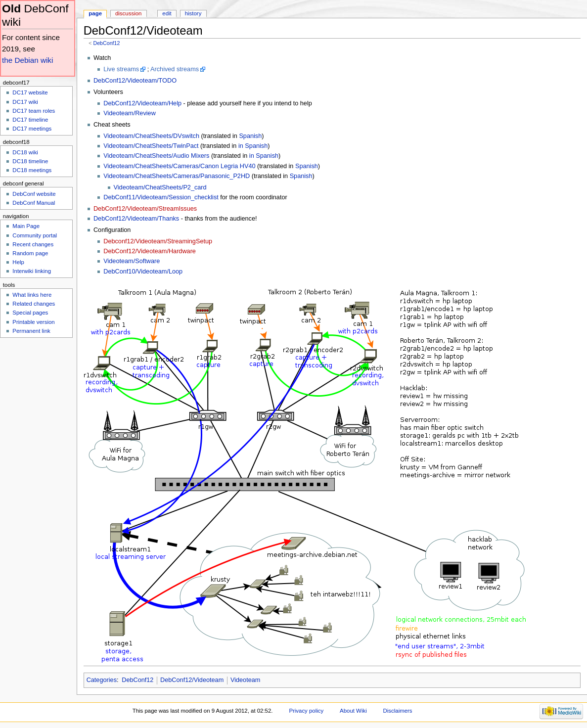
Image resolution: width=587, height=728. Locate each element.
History (193, 13)
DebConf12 (106, 43)
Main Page (26, 226)
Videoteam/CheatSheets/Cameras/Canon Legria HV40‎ (179, 166)
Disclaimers (398, 711)
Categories (102, 680)
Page (95, 13)
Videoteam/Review (130, 113)
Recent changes (33, 244)
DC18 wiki (25, 152)
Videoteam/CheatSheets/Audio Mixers (156, 156)
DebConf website (34, 194)
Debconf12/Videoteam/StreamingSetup (158, 241)
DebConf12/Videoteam (192, 680)
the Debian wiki (27, 60)
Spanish (250, 136)
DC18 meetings (32, 170)
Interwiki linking (32, 271)
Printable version (33, 322)
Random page (30, 253)
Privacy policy (306, 711)
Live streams (121, 69)
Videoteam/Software (132, 261)
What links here (32, 295)
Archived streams (175, 69)
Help (18, 262)
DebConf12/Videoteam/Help (142, 103)
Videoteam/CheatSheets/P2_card (160, 187)
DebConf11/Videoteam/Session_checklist (161, 197)
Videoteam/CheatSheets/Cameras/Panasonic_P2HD (177, 176)
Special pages (30, 313)
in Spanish (253, 146)
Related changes (34, 304)
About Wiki (353, 711)
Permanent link (31, 331)
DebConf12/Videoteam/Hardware (150, 251)
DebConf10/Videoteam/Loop (143, 272)
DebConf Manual (34, 203)
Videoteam (245, 680)
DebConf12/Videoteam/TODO (135, 81)
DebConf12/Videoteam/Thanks (136, 219)
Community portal (35, 235)
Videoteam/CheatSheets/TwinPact (151, 146)
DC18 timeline (30, 161)
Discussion (128, 13)
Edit (167, 13)
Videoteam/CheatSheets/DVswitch (151, 136)
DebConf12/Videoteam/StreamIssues (145, 209)
